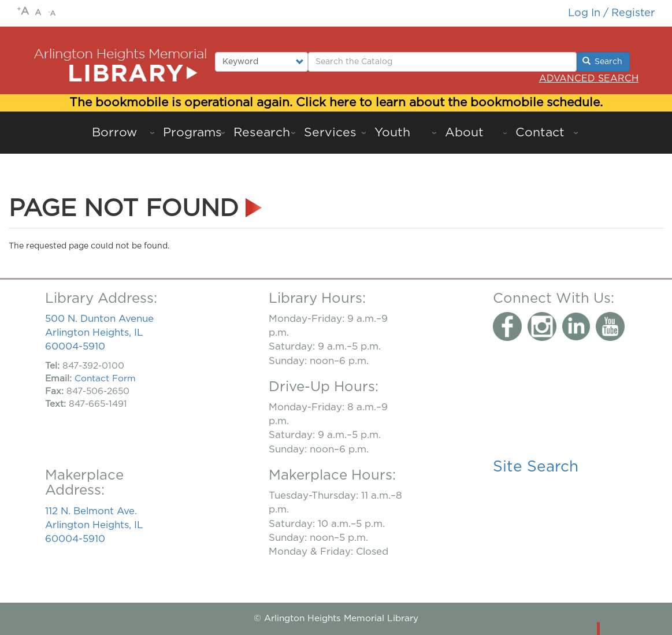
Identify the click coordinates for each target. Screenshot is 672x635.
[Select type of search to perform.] (261, 62)
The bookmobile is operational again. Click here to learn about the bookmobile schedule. (336, 103)
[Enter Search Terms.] (442, 62)
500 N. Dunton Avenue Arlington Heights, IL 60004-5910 (99, 333)
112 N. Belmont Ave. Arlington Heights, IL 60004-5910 (94, 525)
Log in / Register (611, 13)
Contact (540, 133)
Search (603, 61)
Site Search (536, 467)
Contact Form (105, 379)
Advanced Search (589, 79)
